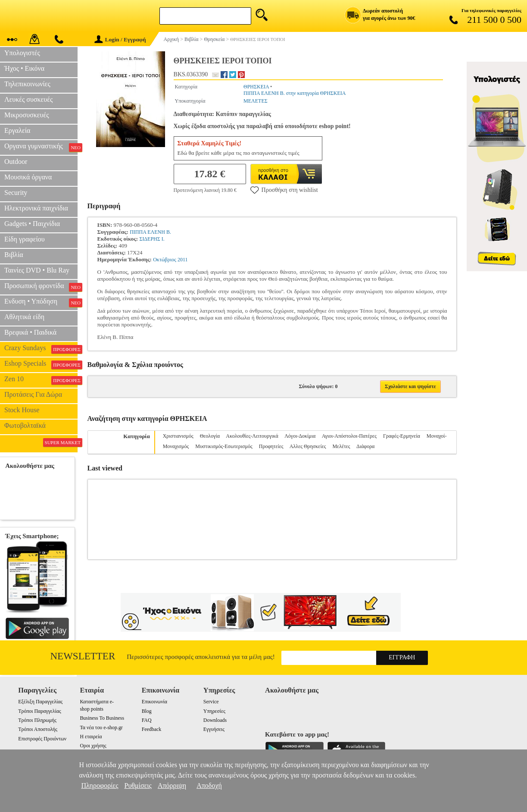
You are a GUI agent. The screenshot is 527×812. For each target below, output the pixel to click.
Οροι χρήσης (93, 746)
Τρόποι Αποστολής (38, 729)
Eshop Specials (41, 364)
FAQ (147, 720)
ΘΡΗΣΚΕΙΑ (256, 87)
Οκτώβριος (165, 260)
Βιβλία (14, 255)
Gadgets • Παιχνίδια (32, 224)
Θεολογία (210, 436)
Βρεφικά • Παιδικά (30, 332)
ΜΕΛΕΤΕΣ (256, 101)
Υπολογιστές (22, 53)
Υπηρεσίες (214, 711)
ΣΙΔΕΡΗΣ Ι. (152, 239)
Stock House (22, 410)
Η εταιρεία (91, 737)
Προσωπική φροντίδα (41, 287)
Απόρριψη (172, 785)
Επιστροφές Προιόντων (42, 739)
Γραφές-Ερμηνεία (402, 436)
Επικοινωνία (154, 702)
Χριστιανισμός (178, 436)
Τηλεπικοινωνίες (27, 84)
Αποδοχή (209, 785)
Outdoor (16, 161)
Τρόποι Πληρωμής (37, 720)
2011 (183, 260)
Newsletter (83, 656)
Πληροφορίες (100, 785)
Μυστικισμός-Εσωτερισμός (224, 446)
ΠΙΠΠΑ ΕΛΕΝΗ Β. (150, 232)
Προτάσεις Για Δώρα (33, 394)
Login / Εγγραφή (120, 39)
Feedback (152, 729)
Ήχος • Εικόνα (24, 68)
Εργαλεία (17, 130)
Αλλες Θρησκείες (308, 446)
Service (211, 702)
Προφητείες (271, 446)
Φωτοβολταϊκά (25, 425)
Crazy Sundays (41, 349)
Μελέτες (341, 446)
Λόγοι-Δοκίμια (300, 436)
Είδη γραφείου (25, 239)
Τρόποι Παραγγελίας (39, 711)
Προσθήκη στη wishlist (284, 190)
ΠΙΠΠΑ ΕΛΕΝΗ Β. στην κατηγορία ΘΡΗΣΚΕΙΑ (295, 93)
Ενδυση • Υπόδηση (41, 302)
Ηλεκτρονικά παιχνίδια (36, 208)
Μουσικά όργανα (28, 177)
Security (16, 193)
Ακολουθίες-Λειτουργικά (252, 436)
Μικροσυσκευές (27, 115)
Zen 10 (41, 380)
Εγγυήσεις (214, 729)
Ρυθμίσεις (138, 785)
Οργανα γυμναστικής (41, 147)
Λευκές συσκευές (28, 99)
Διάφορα (365, 446)
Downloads (215, 720)
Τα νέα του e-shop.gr (101, 727)
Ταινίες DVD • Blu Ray (37, 270)
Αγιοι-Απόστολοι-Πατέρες (349, 436)
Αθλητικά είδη (24, 317)
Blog (147, 711)
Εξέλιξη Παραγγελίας (40, 702)
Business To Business (102, 718)
